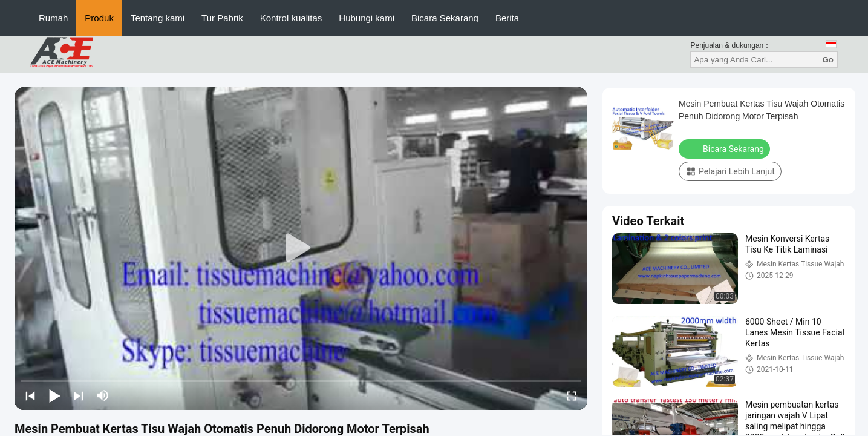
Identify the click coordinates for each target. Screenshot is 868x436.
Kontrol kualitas (291, 18)
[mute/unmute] (103, 395)
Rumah (53, 18)
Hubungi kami (367, 18)
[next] (79, 395)
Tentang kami (158, 18)
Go (828, 60)
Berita (507, 18)
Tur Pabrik (222, 18)
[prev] (30, 395)
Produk (99, 18)
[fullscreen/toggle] (572, 395)
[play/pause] (54, 395)
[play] (301, 248)
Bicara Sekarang (445, 18)
